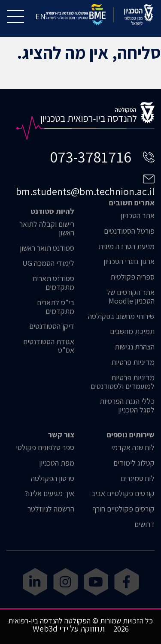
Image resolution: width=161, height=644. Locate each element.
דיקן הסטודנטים (52, 326)
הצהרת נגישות (135, 347)
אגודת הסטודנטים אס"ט (49, 346)
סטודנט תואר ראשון (47, 248)
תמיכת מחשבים (132, 331)
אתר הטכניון (138, 216)
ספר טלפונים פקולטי (45, 448)
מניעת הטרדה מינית (126, 247)
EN (40, 16)
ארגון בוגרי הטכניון (129, 262)
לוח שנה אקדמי (133, 448)
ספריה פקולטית (132, 277)
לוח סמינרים (138, 478)
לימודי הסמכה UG (48, 263)
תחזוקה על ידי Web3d (69, 629)
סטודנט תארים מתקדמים (53, 283)
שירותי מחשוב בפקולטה (121, 316)
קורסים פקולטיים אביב (123, 494)
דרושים (144, 524)
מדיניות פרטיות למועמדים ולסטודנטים (123, 382)
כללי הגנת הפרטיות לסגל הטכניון (127, 406)
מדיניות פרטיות (133, 362)
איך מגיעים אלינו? (49, 494)
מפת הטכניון (57, 463)
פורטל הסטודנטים (129, 231)
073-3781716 (91, 157)
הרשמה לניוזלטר (51, 509)
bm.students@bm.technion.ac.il (85, 191)
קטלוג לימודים (134, 463)
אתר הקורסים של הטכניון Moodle (131, 297)
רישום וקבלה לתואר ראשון (47, 229)
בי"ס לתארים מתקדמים (56, 307)
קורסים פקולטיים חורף (123, 509)
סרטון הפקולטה (53, 478)
